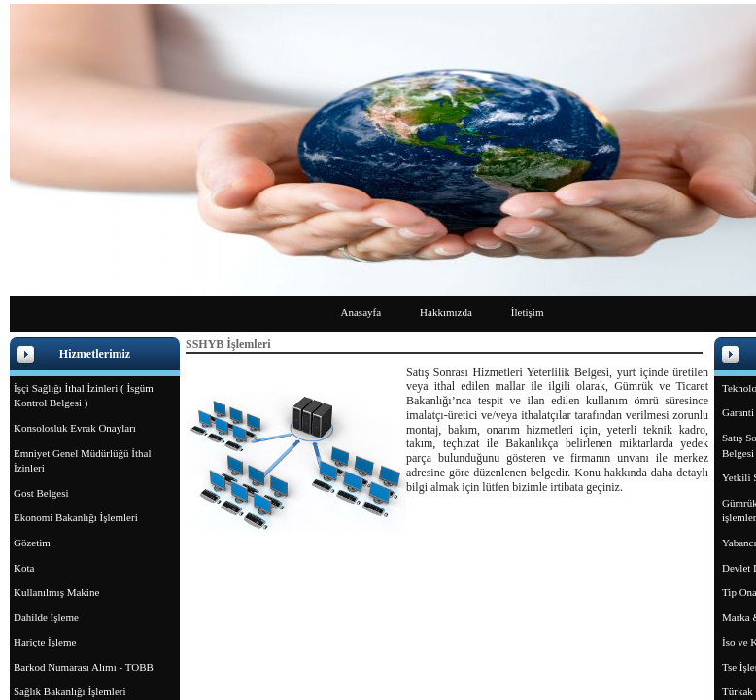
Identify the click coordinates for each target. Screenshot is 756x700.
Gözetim (32, 542)
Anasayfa (361, 312)
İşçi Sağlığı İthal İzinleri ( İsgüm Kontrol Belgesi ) (84, 396)
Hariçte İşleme (45, 642)
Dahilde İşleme (46, 617)
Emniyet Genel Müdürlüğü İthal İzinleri (82, 461)
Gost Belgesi (41, 493)
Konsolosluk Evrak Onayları (75, 428)
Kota (24, 568)
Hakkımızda (446, 312)
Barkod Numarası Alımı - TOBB (84, 667)
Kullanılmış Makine (56, 592)
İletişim (528, 312)
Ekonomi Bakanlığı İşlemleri (76, 517)
